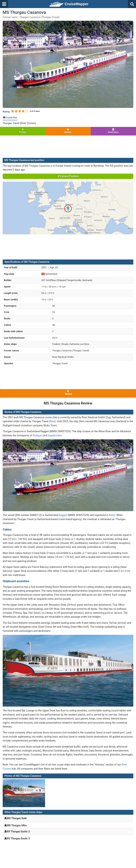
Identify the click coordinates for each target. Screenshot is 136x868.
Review (68, 131)
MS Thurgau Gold (17, 818)
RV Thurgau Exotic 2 (18, 831)
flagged (63, 515)
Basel (112, 515)
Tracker (23, 131)
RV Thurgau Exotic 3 (18, 838)
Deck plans (113, 131)
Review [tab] (68, 393)
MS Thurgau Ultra (17, 825)
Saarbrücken (55, 435)
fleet (52, 421)
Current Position (68, 176)
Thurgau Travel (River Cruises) (19, 123)
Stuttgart (38, 435)
